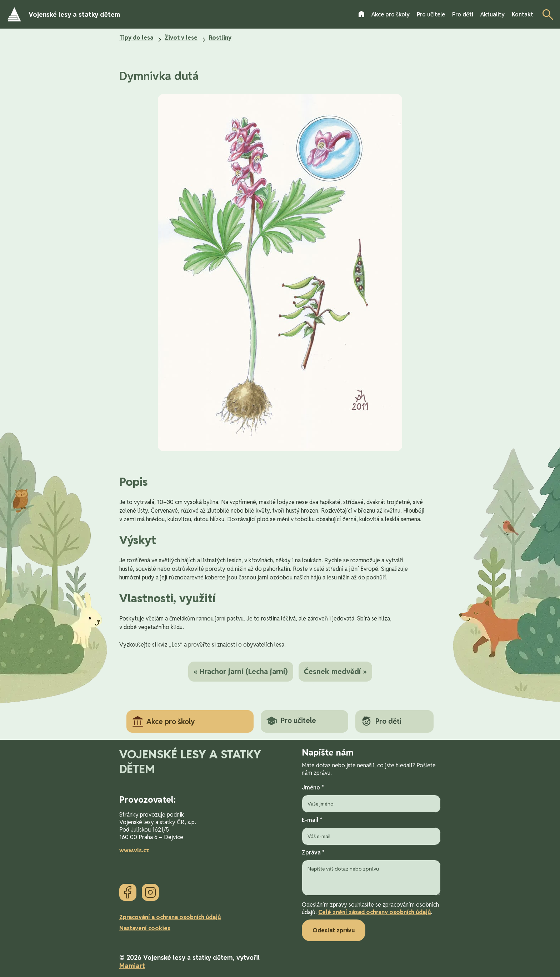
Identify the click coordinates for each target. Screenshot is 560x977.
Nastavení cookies (145, 928)
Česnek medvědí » (335, 672)
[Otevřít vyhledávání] (546, 14)
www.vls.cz (134, 850)
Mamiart (132, 966)
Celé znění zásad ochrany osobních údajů (374, 912)
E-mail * (371, 831)
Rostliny (220, 38)
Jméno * (371, 798)
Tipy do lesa (136, 38)
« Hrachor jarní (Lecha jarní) (241, 672)
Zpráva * (371, 873)
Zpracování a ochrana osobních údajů (170, 917)
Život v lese (181, 38)
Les (176, 645)
